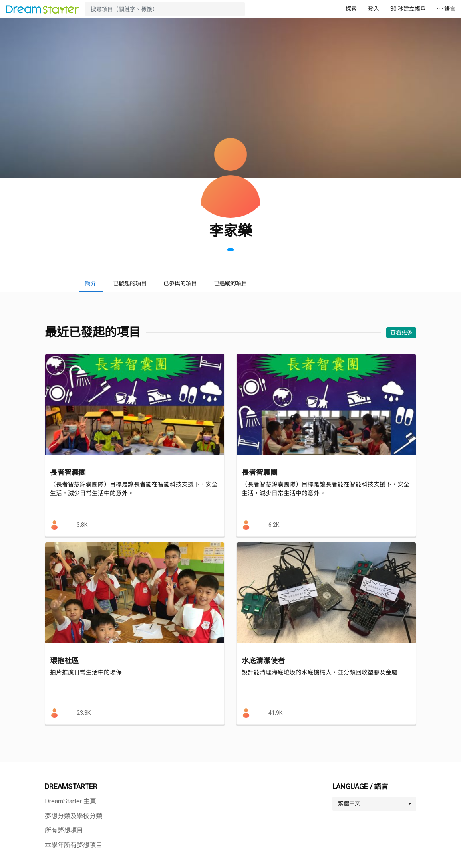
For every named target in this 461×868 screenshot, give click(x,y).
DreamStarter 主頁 (71, 801)
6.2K (274, 525)
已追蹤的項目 (230, 283)
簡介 (91, 283)
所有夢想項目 (64, 830)
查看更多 (401, 332)
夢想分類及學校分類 (74, 816)
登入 (374, 9)
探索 (351, 9)
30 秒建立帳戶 (408, 9)
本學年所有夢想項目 (74, 845)
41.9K (275, 713)
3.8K (82, 525)
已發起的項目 (130, 283)
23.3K (84, 713)
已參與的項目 (180, 283)
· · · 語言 (446, 9)
